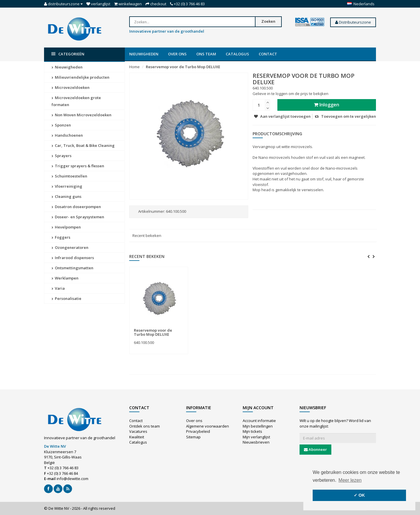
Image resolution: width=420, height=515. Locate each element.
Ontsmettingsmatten (72, 268)
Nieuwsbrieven (256, 442)
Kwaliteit (137, 437)
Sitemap (193, 437)
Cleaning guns (66, 196)
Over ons (177, 54)
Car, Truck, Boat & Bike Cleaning (83, 145)
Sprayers (62, 156)
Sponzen (61, 125)
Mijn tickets (252, 431)
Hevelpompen (66, 227)
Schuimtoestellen (69, 176)
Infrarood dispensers (73, 258)
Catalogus (237, 54)
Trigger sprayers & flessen (78, 166)
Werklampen (65, 278)
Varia (58, 288)
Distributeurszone (353, 22)
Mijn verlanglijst (256, 437)
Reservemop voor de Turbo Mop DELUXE (183, 67)
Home (134, 67)
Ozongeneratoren (70, 247)
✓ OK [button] (359, 495)
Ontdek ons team (145, 426)
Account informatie (259, 421)
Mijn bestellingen (258, 426)
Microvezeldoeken (71, 87)
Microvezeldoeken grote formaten (76, 101)
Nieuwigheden (144, 54)
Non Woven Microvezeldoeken (82, 115)
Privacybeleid (198, 431)
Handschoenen (67, 135)
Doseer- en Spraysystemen (78, 217)
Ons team (206, 54)
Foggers (61, 237)
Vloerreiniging (67, 186)
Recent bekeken (147, 235)
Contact (268, 54)
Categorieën (68, 54)
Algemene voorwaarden (208, 426)
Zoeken (268, 21)
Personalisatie (66, 298)
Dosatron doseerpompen (76, 207)
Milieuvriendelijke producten (80, 77)
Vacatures (138, 431)
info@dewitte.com (72, 479)
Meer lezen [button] (350, 480)
